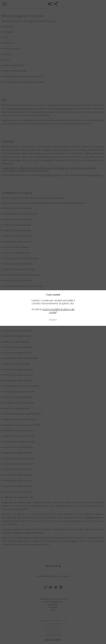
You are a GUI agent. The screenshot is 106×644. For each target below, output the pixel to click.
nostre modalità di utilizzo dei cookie (58, 311)
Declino (53, 320)
